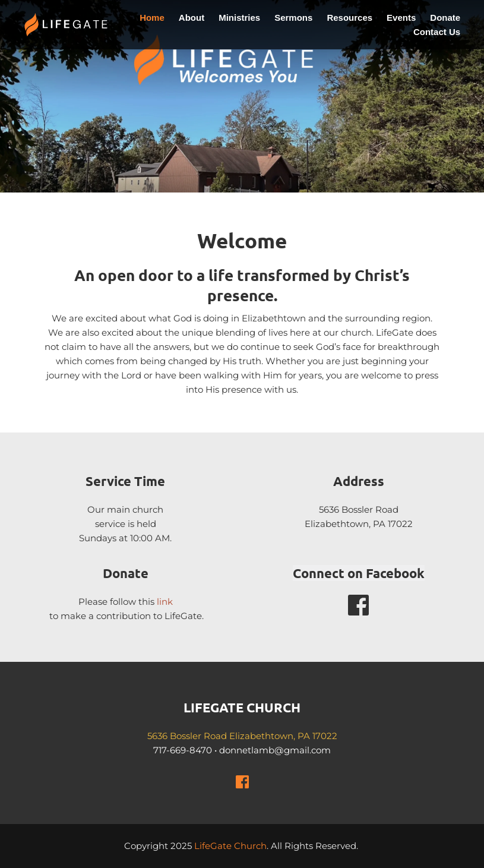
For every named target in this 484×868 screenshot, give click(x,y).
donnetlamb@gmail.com (275, 750)
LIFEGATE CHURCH (242, 707)
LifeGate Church (230, 846)
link (165, 602)
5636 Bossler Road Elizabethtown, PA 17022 (242, 736)
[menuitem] (152, 18)
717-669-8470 (183, 750)
